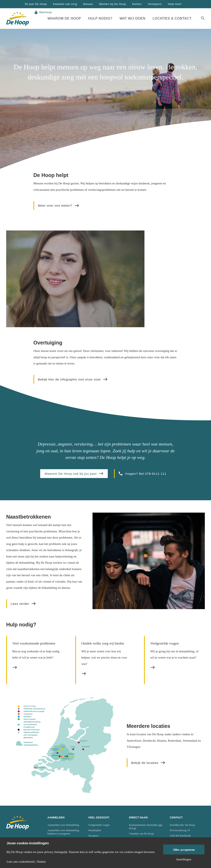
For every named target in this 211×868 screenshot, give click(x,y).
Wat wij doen (132, 18)
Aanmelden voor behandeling (63, 825)
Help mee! (175, 4)
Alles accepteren (184, 850)
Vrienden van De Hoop (141, 834)
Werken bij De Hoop (113, 4)
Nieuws (88, 4)
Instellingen (184, 859)
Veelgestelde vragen (99, 825)
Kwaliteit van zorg (65, 4)
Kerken (137, 4)
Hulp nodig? (100, 18)
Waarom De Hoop (64, 18)
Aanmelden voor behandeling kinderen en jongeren (63, 832)
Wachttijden (95, 830)
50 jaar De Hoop (36, 4)
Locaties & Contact (172, 18)
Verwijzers (155, 4)
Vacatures (93, 836)
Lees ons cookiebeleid (21, 862)
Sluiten (41, 862)
